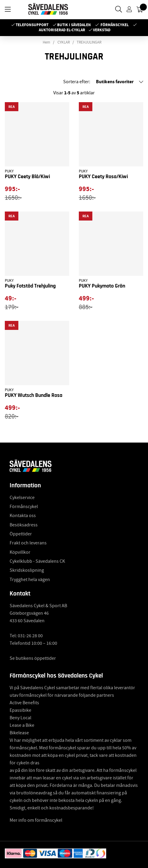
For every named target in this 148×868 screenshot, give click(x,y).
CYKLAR (64, 42)
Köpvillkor (20, 552)
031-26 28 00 (30, 636)
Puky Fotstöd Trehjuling (30, 286)
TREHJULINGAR (89, 42)
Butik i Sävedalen (74, 25)
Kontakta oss (23, 516)
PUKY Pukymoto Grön (102, 286)
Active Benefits (24, 703)
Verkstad (102, 30)
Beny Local (20, 718)
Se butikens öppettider (33, 658)
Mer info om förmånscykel (36, 820)
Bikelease (19, 733)
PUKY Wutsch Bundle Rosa (34, 395)
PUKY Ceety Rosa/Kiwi (103, 177)
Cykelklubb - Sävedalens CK (37, 561)
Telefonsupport (32, 25)
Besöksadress (24, 525)
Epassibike (20, 710)
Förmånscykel (115, 25)
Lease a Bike (22, 725)
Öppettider (21, 534)
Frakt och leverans (28, 543)
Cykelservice (22, 498)
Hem (46, 42)
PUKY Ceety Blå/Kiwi (27, 177)
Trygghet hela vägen (30, 580)
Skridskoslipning (27, 570)
